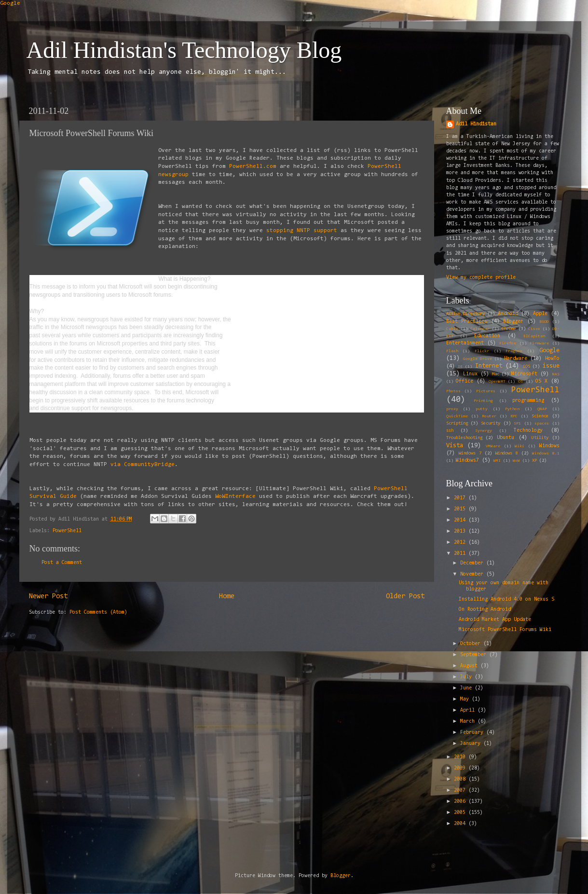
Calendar (480, 329)
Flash (452, 351)
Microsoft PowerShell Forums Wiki (505, 630)
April (469, 710)
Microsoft (524, 374)
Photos (453, 391)
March (469, 722)
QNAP (542, 409)
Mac (496, 374)
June (467, 688)
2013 (461, 531)
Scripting (457, 424)
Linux (470, 374)
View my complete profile (481, 278)
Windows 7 (470, 454)
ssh (450, 431)
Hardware (516, 359)
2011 (461, 554)
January (472, 744)
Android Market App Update (495, 620)
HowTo (552, 359)
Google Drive (478, 359)
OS (520, 382)
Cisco (534, 329)
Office (465, 381)
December (473, 563)
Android (508, 314)
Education (487, 336)
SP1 (517, 424)
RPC (514, 416)
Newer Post (48, 597)
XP (534, 461)
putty (482, 409)
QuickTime (457, 416)
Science (540, 416)
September (475, 655)
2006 (461, 802)
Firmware (539, 344)
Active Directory (466, 314)
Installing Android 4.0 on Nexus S (506, 599)
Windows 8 (507, 454)
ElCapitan (534, 336)
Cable (452, 329)
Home (227, 597)
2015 (461, 509)
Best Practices (467, 322)
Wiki (520, 446)
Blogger (513, 322)
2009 (461, 768)
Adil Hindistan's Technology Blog (184, 50)
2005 (461, 813)
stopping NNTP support (300, 231)
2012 (461, 543)
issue (551, 366)
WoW (516, 461)
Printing (483, 401)
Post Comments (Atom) (98, 612)
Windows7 (467, 461)
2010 (461, 757)
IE (460, 367)
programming (528, 401)
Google (10, 3)
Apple (540, 314)
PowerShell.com (253, 166)
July (467, 677)
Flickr (482, 351)
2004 (461, 824)
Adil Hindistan (476, 124)
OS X (541, 381)
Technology (528, 431)
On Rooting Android (485, 610)
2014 (461, 520)
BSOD (544, 322)
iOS (526, 367)
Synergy (484, 431)
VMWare (493, 446)
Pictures (486, 391)
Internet (489, 366)
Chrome (509, 329)
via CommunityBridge (143, 465)
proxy (452, 409)
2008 (461, 779)
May (466, 699)
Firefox (508, 344)
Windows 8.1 (546, 454)
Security (491, 424)
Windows (549, 446)
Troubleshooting (464, 438)
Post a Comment (62, 563)
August (470, 666)
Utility (540, 438)
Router (489, 416)
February (473, 733)
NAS (556, 374)
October (472, 644)
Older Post (405, 597)
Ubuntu (506, 438)
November (473, 574)
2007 (461, 791)
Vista (455, 446)
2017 (461, 498)
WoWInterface (235, 496)
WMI (497, 461)
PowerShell (67, 531)
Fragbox (514, 351)
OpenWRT (497, 382)
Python (512, 409)
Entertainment (465, 343)
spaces (542, 424)
